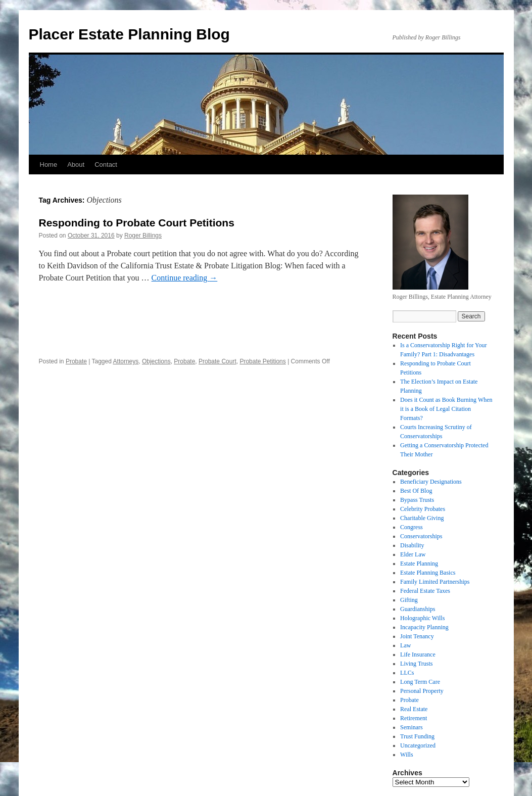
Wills (407, 755)
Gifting (409, 600)
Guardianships (418, 609)
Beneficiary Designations (431, 482)
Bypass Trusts (417, 500)
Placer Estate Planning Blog (129, 34)
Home (49, 165)
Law (405, 645)
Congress (412, 527)
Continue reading (185, 278)
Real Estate (414, 709)
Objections (156, 361)
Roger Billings (143, 236)
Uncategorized (418, 745)
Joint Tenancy (417, 636)
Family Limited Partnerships (435, 582)
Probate (76, 361)
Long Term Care (420, 682)
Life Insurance (418, 654)
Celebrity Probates (423, 509)
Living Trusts (416, 664)
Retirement (414, 718)
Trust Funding (417, 736)
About (76, 165)
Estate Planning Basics (428, 573)
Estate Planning (419, 564)
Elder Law (413, 554)
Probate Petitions (262, 361)
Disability (412, 545)
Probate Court (217, 361)
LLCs (407, 673)
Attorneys (126, 361)
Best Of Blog (416, 491)
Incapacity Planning (424, 627)
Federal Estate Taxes (425, 591)
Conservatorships (421, 536)
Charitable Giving (422, 518)
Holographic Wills (422, 618)
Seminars (412, 727)
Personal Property (422, 691)
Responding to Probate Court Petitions (137, 223)
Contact (106, 165)
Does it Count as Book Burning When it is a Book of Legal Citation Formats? (446, 409)
